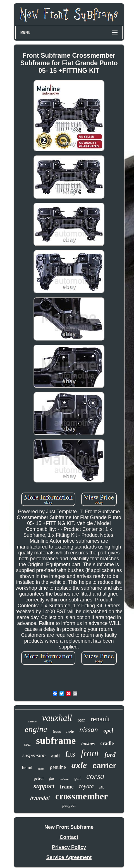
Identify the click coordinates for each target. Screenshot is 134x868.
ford (110, 755)
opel (108, 731)
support (44, 786)
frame (67, 787)
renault (100, 719)
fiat (52, 779)
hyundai (40, 798)
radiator (64, 779)
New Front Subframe (69, 827)
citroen (32, 721)
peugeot (69, 805)
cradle (107, 743)
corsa (95, 776)
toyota (86, 786)
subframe (56, 741)
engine (36, 729)
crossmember (82, 796)
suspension (34, 755)
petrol (39, 779)
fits (70, 754)
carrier (104, 766)
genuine (58, 767)
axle (79, 765)
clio (102, 788)
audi (55, 756)
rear (81, 720)
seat (27, 745)
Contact (69, 837)
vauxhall (57, 718)
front (90, 753)
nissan (88, 730)
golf (78, 779)
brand (27, 768)
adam (41, 769)
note (70, 731)
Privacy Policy (69, 847)
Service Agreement (69, 857)
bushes (88, 744)
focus (57, 732)
